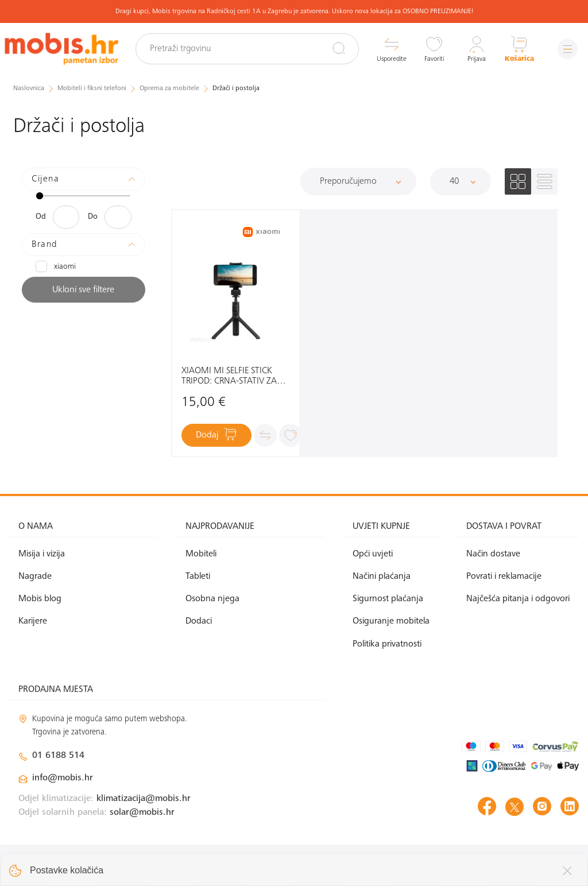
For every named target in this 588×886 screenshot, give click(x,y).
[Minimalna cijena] (66, 217)
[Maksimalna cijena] (118, 217)
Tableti (198, 577)
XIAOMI (56, 266)
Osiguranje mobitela (391, 621)
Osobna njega (212, 599)
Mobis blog (40, 599)
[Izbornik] (568, 49)
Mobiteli (201, 554)
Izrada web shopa (498, 864)
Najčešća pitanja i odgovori (518, 599)
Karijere (33, 621)
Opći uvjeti (373, 554)
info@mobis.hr (63, 778)
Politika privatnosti (387, 644)
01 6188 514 (58, 756)
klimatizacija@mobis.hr (144, 799)
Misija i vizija (42, 554)
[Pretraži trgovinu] (247, 49)
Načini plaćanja (382, 577)
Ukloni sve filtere (83, 290)
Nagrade (35, 577)
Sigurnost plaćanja (388, 599)
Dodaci (199, 621)
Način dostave (493, 554)
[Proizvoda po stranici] (461, 181)
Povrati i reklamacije (504, 577)
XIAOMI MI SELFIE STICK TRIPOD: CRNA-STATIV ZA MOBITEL (229, 376)
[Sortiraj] (358, 181)
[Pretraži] (339, 48)
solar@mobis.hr (142, 813)
